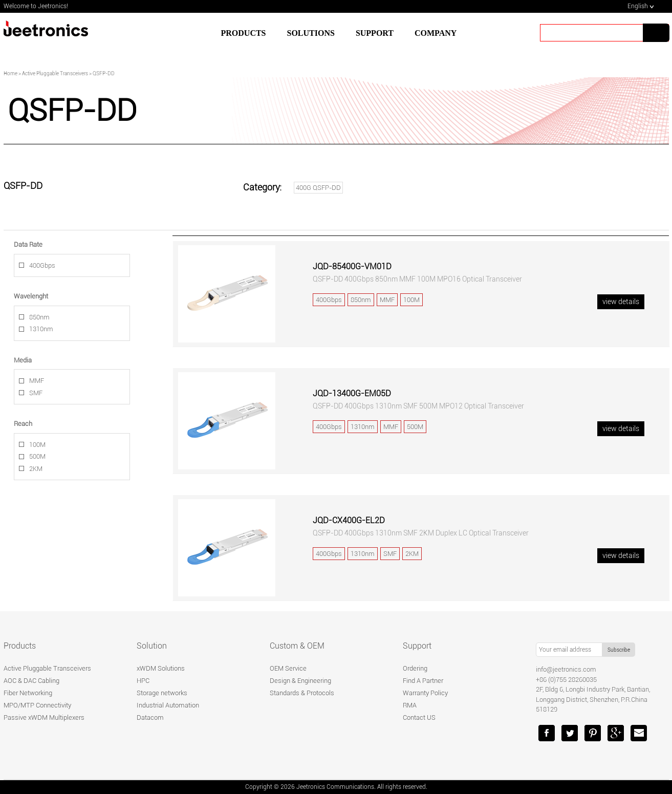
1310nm (41, 329)
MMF (37, 381)
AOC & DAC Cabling (31, 681)
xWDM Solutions (161, 668)
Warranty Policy (425, 693)
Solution (152, 646)
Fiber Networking (28, 693)
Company (436, 33)
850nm (39, 317)
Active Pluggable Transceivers (47, 668)
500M (37, 456)
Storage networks (162, 693)
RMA (410, 705)
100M (37, 445)
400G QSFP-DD (318, 188)
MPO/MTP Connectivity (37, 705)
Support (417, 646)
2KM (36, 469)
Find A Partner (423, 681)
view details (621, 302)
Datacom (150, 717)
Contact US (419, 717)
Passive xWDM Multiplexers (44, 717)
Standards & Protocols (302, 693)
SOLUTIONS (311, 33)
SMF (36, 393)
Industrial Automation (168, 705)
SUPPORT (375, 33)
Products (244, 33)
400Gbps (42, 265)
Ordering (415, 668)
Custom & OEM (297, 646)
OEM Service (288, 668)
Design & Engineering (300, 681)
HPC (143, 681)
